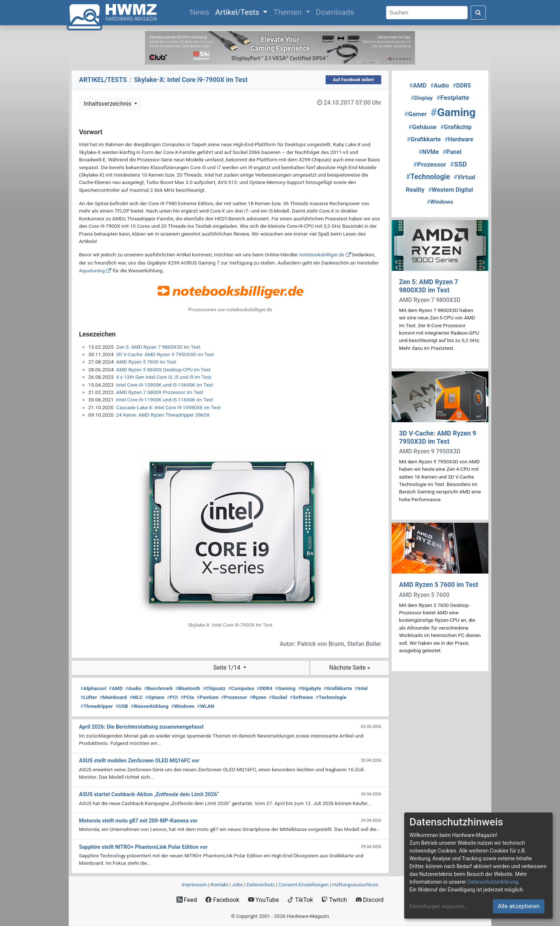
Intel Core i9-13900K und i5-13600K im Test (164, 385)
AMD (116, 688)
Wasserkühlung (149, 706)
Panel (452, 152)
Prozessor (234, 697)
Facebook (222, 900)
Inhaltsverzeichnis (108, 104)
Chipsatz (214, 688)
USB (122, 706)
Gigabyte (309, 688)
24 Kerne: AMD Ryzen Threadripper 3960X (163, 415)
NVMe (429, 152)
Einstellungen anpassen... (439, 906)
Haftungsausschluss (355, 884)
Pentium (207, 697)
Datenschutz (261, 884)
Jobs (237, 884)
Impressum (194, 884)
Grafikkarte (338, 688)
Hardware (459, 139)
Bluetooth (188, 688)
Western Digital (451, 190)
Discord (370, 900)
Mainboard (113, 697)
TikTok (300, 900)
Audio (134, 688)
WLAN (205, 706)
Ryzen (258, 697)
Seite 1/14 (228, 668)
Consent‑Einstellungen (304, 884)
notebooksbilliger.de (322, 255)
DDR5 (462, 86)
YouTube (263, 900)
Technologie (331, 697)
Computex (241, 688)
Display (422, 98)
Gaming (285, 688)
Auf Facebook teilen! (354, 80)
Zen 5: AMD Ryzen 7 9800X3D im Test (158, 347)
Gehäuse (422, 127)
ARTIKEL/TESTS (103, 80)
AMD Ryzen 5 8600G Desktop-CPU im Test (163, 370)
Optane (155, 697)
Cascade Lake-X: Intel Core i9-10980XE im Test (168, 407)
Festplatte (453, 98)
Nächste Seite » (349, 668)
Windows (183, 706)
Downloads (335, 12)
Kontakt (219, 884)
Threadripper (97, 706)
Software (301, 697)
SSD (458, 164)
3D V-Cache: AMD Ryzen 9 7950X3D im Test (165, 354)
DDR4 (264, 688)
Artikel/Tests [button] (238, 12)
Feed (187, 900)
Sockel (278, 697)
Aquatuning (92, 270)
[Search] (427, 13)
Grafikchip (456, 127)
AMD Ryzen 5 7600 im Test (146, 362)
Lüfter (89, 697)
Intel (361, 688)
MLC (136, 697)
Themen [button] (288, 12)
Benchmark (158, 688)
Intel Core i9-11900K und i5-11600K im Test (164, 400)
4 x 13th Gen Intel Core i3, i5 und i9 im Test (164, 377)
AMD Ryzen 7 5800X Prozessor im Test (160, 392)
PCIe (187, 697)
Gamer (416, 114)
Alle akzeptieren (519, 906)
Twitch (334, 900)
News (201, 12)
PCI (172, 697)
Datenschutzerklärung (493, 882)
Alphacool (93, 688)
